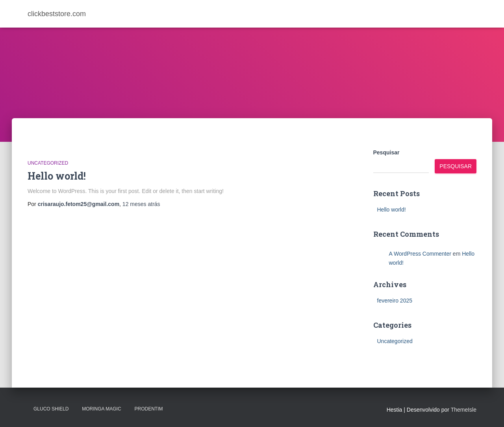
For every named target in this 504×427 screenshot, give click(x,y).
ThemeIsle (464, 410)
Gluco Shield (51, 409)
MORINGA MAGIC (101, 409)
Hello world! (57, 176)
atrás (141, 204)
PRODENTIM (148, 409)
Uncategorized (48, 163)
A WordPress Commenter (420, 254)
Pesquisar (386, 152)
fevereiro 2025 (395, 301)
